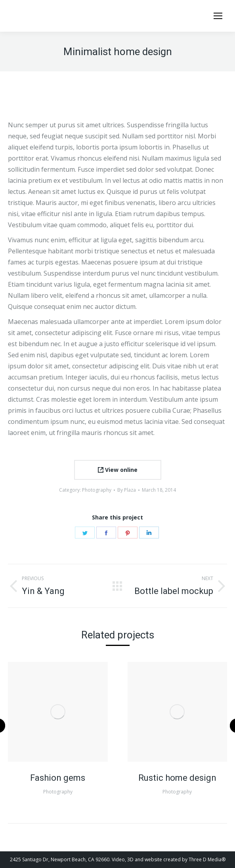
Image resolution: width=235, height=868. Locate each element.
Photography (97, 490)
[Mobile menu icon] (218, 16)
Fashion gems (58, 778)
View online (118, 470)
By (127, 490)
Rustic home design (177, 778)
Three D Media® (207, 859)
